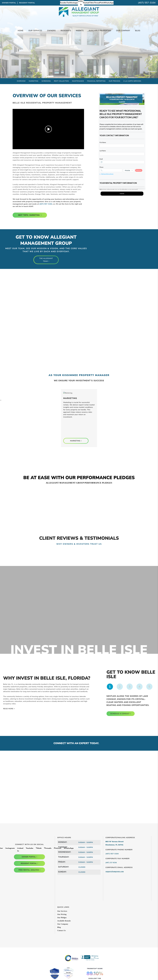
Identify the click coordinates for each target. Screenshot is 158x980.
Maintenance (78, 81)
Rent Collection (61, 81)
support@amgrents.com (115, 871)
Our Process (114, 81)
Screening (46, 81)
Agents (80, 31)
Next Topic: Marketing (29, 215)
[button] (64, 3)
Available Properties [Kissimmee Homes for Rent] (100, 31)
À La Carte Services (132, 81)
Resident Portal (27, 3)
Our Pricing (62, 914)
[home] (79, 16)
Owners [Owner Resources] (51, 31)
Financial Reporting (96, 81)
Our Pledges (62, 918)
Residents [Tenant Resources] (66, 31)
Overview (21, 81)
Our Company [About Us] (123, 31)
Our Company (63, 924)
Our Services (62, 911)
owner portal (29, 857)
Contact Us (62, 930)
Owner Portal (9, 3)
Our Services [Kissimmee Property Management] (35, 31)
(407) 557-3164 (147, 3)
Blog (138, 31)
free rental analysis (29, 870)
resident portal (29, 863)
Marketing (34, 81)
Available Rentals (64, 921)
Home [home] (21, 31)
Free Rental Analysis (79, 53)
